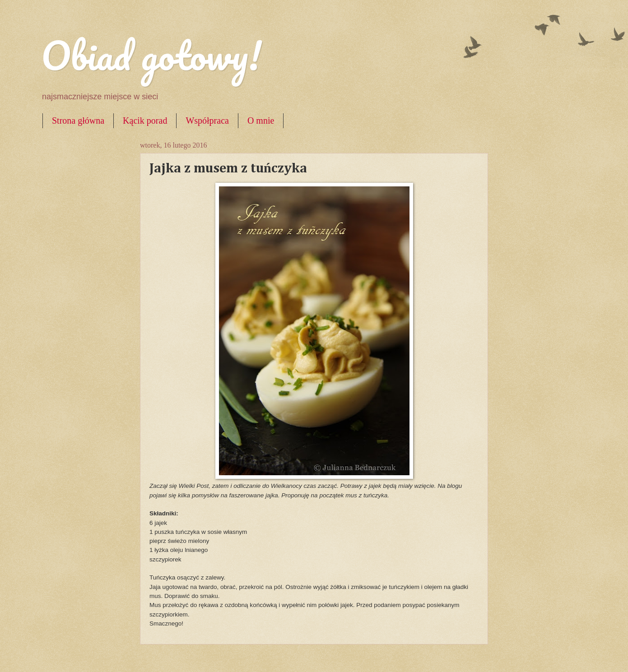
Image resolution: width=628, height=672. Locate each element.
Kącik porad (145, 120)
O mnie (261, 120)
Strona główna (78, 120)
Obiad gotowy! (151, 55)
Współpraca (207, 120)
